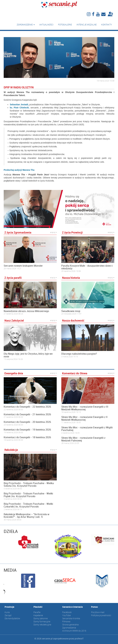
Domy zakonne (41, 618)
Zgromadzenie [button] (26, 25)
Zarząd (8, 615)
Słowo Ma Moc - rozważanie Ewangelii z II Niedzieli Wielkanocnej (84, 418)
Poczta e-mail (98, 612)
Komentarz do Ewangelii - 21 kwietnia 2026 (27, 415)
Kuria (7, 612)
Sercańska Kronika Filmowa (71, 620)
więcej (53, 232)
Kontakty (107, 25)
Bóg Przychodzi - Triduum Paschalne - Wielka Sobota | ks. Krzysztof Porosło (29, 485)
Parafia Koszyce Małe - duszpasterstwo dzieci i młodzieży (87, 267)
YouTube (66, 615)
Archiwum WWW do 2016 (74, 631)
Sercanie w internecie (72, 607)
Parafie (37, 612)
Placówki (38, 607)
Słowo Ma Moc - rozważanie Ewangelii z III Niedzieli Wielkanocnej (85, 408)
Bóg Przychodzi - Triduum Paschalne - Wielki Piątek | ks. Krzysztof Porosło (28, 495)
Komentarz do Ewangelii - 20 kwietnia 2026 (27, 422)
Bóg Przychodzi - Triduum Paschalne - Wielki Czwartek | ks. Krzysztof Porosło (28, 505)
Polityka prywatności (101, 615)
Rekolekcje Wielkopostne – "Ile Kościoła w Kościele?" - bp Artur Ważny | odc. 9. (27, 516)
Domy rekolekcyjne (42, 625)
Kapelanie (38, 615)
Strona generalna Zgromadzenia (70, 626)
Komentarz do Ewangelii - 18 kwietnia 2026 (27, 437)
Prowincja (9, 607)
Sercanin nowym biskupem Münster (23, 266)
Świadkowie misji (71, 311)
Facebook (67, 612)
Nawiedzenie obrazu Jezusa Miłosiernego (26, 311)
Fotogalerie (65, 25)
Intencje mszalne (87, 25)
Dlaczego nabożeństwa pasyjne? (79, 354)
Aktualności (46, 25)
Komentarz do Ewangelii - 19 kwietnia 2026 (27, 430)
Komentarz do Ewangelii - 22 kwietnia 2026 (27, 407)
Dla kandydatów (12, 618)
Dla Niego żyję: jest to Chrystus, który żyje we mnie (28, 355)
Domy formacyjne (42, 621)
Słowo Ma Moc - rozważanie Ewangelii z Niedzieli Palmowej (83, 439)
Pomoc (94, 607)
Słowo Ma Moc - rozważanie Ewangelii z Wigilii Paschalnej (87, 429)
